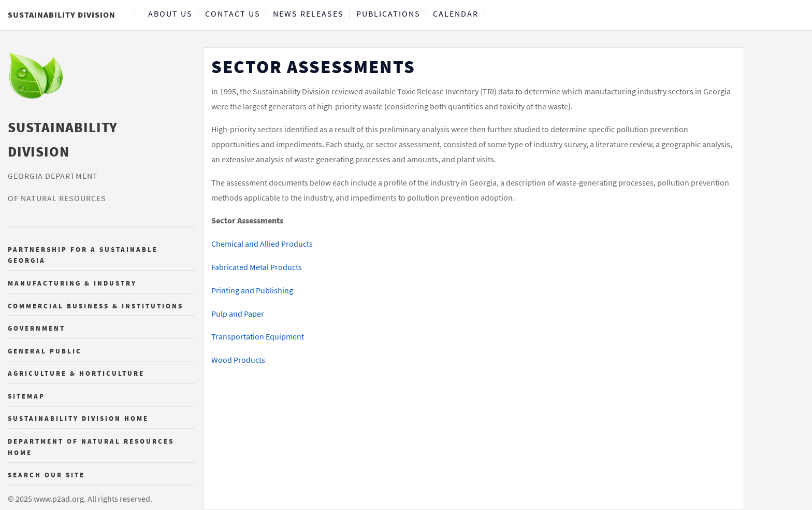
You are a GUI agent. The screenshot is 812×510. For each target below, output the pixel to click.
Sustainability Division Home (78, 419)
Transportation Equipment (258, 336)
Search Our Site (46, 475)
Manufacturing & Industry (72, 283)
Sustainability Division (62, 15)
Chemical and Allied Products (262, 244)
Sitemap (26, 396)
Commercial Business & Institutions (96, 306)
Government (37, 329)
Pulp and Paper (238, 314)
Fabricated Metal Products (257, 267)
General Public (45, 351)
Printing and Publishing (252, 290)
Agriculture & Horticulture (76, 374)
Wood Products (238, 360)
